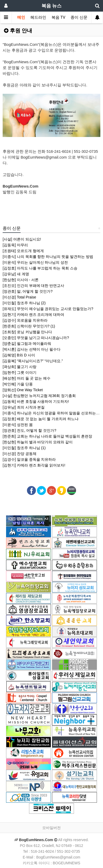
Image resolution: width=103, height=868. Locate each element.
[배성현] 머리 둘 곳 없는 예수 (27, 378)
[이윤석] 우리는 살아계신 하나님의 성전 (35, 262)
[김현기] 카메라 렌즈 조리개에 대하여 (33, 315)
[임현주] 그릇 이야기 (20, 372)
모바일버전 (51, 828)
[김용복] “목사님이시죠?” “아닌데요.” (33, 361)
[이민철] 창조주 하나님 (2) (24, 303)
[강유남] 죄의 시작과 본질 (24, 407)
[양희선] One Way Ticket (23, 390)
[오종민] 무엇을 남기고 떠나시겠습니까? (36, 338)
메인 (21, 17)
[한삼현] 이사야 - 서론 (21, 280)
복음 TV (58, 17)
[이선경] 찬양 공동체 (20, 454)
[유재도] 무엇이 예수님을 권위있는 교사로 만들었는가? (48, 309)
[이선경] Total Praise (19, 297)
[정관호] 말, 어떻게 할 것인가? (28, 291)
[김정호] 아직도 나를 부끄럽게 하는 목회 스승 (40, 268)
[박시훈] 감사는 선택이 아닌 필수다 (32, 349)
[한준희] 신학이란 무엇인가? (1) (29, 326)
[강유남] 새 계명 (16, 274)
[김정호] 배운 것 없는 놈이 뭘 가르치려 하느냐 (41, 419)
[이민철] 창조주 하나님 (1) (24, 448)
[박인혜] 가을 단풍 (18, 384)
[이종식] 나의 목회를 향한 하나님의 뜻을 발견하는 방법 (48, 257)
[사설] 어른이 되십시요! (22, 239)
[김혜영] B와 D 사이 (19, 355)
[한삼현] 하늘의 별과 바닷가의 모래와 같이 (38, 442)
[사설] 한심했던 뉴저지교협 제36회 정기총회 (39, 396)
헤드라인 (38, 17)
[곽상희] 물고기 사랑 (20, 367)
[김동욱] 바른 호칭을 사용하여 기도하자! (36, 401)
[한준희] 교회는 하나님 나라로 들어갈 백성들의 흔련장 (47, 436)
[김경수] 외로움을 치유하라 (25, 320)
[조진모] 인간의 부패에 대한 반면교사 (33, 286)
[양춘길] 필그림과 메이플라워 (27, 344)
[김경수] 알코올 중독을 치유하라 (29, 459)
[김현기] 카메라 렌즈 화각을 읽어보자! (34, 465)
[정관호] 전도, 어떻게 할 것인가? (29, 430)
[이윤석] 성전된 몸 (18, 425)
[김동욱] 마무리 (15, 245)
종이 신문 (79, 17)
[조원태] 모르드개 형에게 (23, 251)
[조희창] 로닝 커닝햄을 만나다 (27, 332)
